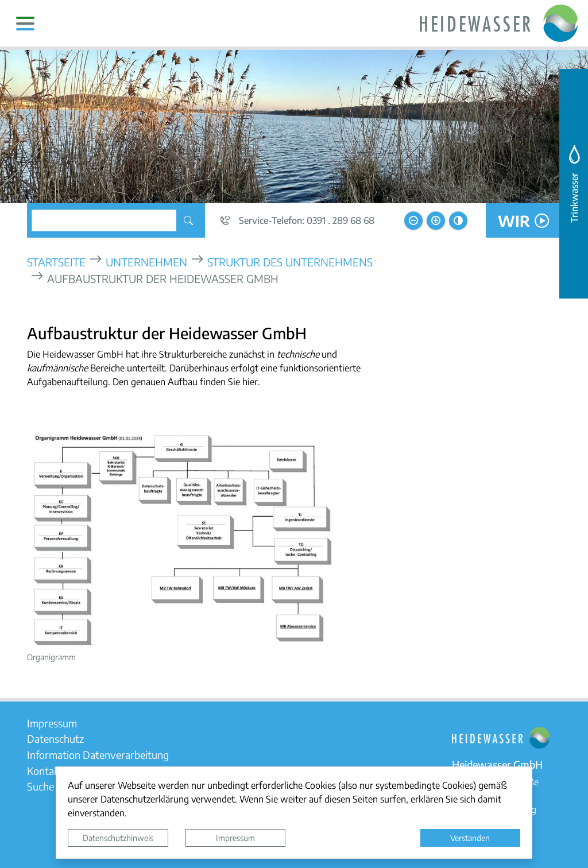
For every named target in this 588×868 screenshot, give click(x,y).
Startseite (56, 261)
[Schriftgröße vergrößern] (436, 220)
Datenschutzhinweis (118, 838)
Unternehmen (146, 261)
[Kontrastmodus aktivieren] (458, 220)
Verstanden (470, 838)
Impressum (235, 838)
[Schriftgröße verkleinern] (413, 220)
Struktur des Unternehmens (290, 261)
